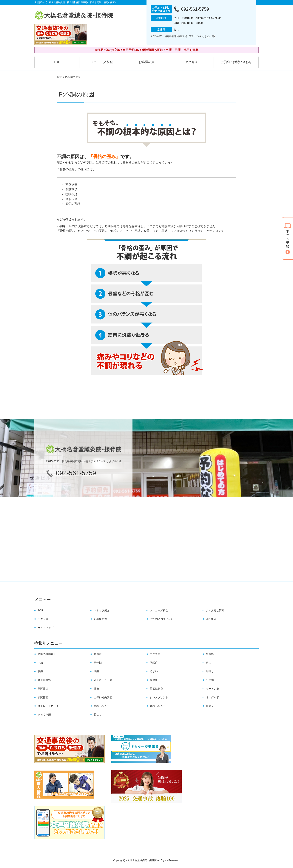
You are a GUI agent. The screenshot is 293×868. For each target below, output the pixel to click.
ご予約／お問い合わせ (236, 62)
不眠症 (154, 663)
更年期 (98, 663)
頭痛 (96, 671)
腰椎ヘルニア (102, 706)
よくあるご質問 (215, 610)
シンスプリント (159, 697)
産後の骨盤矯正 (47, 654)
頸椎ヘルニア (158, 706)
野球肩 (98, 654)
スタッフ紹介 (102, 610)
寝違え (210, 706)
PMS (41, 663)
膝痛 (96, 689)
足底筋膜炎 (156, 689)
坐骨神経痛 (44, 680)
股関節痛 (43, 697)
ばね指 (210, 680)
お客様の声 (147, 62)
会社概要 (211, 619)
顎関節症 (43, 689)
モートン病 (212, 689)
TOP (57, 62)
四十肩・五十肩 (103, 680)
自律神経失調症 (103, 697)
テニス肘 (155, 654)
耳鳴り (210, 671)
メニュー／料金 (102, 62)
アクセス (191, 62)
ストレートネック (48, 706)
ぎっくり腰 (44, 715)
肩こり (210, 663)
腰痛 (40, 671)
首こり (98, 715)
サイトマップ (46, 628)
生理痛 (210, 654)
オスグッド (212, 697)
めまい (154, 671)
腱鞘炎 (154, 680)
